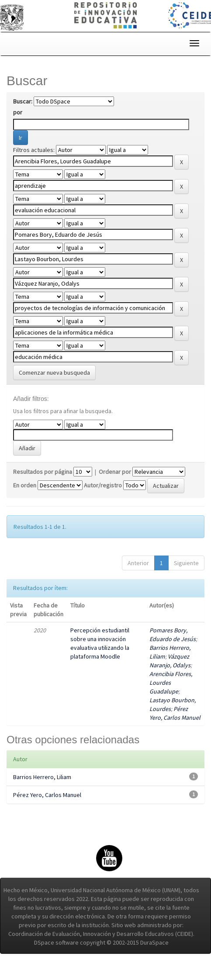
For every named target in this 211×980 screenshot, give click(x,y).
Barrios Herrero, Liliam (42, 777)
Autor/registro (103, 485)
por (18, 112)
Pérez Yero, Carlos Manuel (47, 795)
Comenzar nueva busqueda (54, 373)
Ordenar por (115, 472)
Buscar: (23, 101)
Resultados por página (43, 472)
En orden (25, 485)
